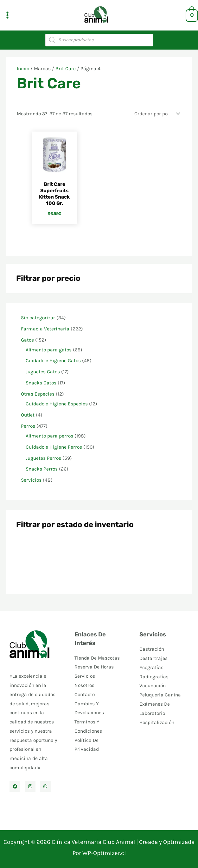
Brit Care (66, 69)
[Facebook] (15, 786)
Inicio (23, 69)
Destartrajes (153, 658)
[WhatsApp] (45, 786)
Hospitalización (157, 722)
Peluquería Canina (160, 695)
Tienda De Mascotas (97, 658)
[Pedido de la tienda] (156, 114)
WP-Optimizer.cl (104, 853)
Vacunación (153, 686)
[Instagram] (30, 786)
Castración (152, 649)
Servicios (85, 676)
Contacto (85, 695)
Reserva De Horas (94, 667)
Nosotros (84, 685)
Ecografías (151, 668)
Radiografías (154, 677)
